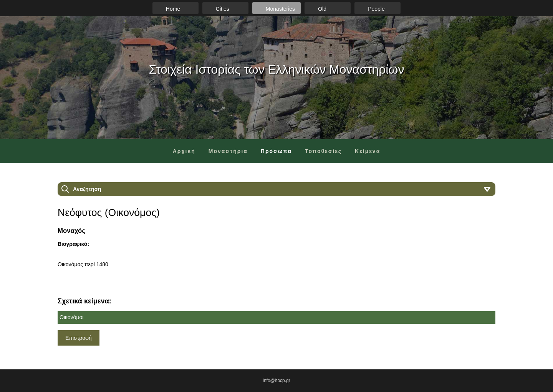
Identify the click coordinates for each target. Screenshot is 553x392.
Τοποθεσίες (323, 151)
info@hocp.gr (276, 380)
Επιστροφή (79, 338)
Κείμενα (368, 151)
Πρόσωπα (276, 151)
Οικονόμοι (71, 317)
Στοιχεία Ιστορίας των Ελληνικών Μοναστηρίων (277, 69)
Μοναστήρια (228, 151)
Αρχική (184, 151)
